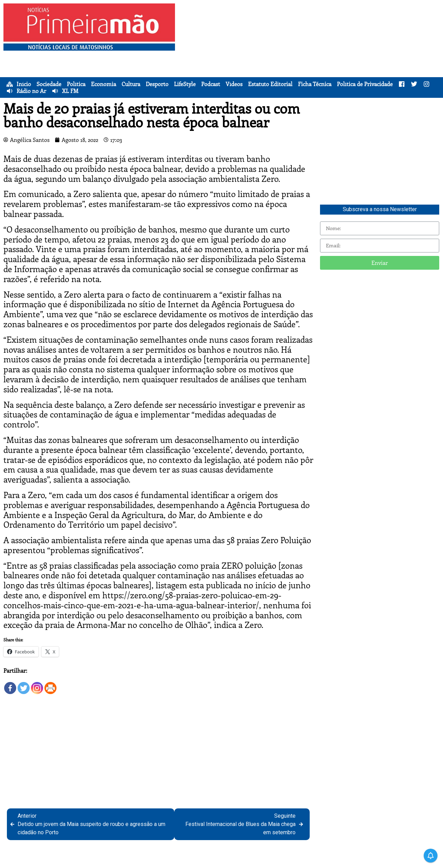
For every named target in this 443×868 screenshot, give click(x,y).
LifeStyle (185, 84)
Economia (104, 84)
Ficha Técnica (315, 84)
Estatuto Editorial (270, 84)
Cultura (131, 84)
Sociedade (49, 84)
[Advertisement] (310, 52)
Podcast (211, 84)
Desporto (157, 84)
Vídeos (234, 84)
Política (76, 84)
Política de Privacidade (365, 84)
